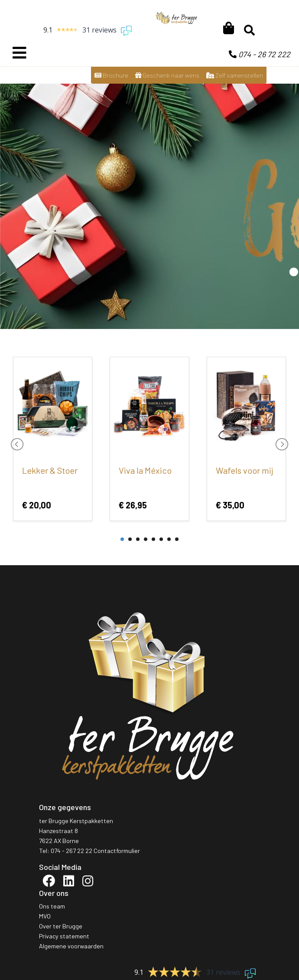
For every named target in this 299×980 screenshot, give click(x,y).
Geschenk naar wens (167, 75)
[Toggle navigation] (19, 53)
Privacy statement (64, 936)
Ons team (52, 906)
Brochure (111, 75)
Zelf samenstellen (235, 75)
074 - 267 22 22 (71, 851)
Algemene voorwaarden (71, 946)
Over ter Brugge (61, 926)
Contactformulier (117, 851)
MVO (45, 916)
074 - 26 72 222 (260, 54)
